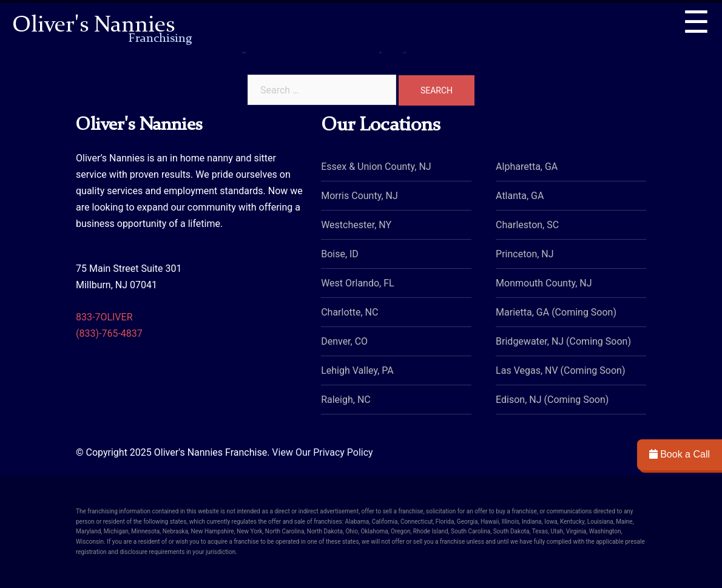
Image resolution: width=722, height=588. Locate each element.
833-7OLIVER (104, 317)
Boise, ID (340, 254)
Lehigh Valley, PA (357, 370)
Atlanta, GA (520, 196)
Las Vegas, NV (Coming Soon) (560, 370)
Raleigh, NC (346, 400)
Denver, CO (344, 341)
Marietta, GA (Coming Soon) (556, 312)
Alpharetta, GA (527, 167)
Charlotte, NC (349, 312)
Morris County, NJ (359, 196)
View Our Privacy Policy (322, 452)
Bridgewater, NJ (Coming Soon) (563, 341)
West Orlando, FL (357, 283)
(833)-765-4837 (109, 333)
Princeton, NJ (525, 254)
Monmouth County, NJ (544, 283)
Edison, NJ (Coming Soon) (552, 400)
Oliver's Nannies (102, 27)
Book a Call (680, 454)
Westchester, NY (356, 225)
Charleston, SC (527, 225)
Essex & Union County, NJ (376, 167)
